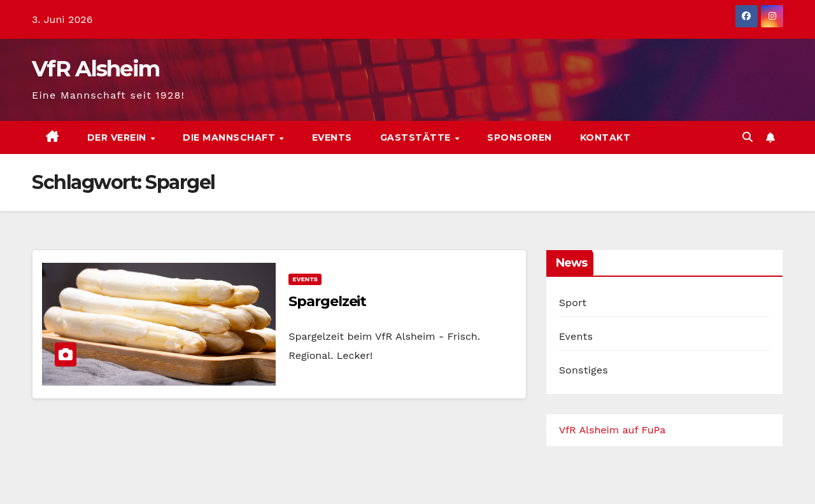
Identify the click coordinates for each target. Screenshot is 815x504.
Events (332, 137)
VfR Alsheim (96, 69)
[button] (748, 137)
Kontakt (606, 137)
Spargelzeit (327, 301)
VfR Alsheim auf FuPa (613, 430)
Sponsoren (520, 137)
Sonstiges (584, 370)
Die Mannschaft (230, 137)
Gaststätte (417, 137)
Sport (573, 303)
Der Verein (118, 137)
